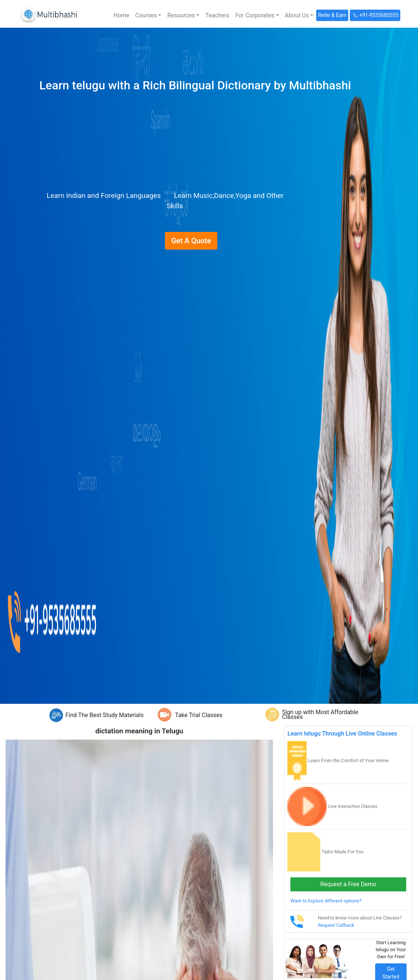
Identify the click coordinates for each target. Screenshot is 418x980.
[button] (148, 16)
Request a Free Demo (348, 884)
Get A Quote (191, 241)
